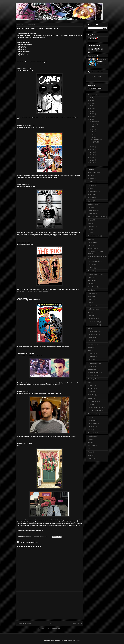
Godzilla (90, 284)
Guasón (90, 290)
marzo (94, 135)
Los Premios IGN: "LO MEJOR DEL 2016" (97, 141)
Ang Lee (90, 176)
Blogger (78, 640)
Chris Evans (91, 207)
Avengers (91, 185)
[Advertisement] (49, 605)
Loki (89, 328)
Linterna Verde (92, 319)
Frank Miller (91, 271)
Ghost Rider (91, 280)
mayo (93, 129)
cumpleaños (92, 226)
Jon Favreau (92, 306)
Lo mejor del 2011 (93, 325)
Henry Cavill (91, 293)
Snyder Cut (91, 388)
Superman (91, 404)
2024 (92, 101)
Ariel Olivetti (91, 182)
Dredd (90, 245)
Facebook (91, 268)
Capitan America (93, 204)
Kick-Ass (90, 312)
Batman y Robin (93, 191)
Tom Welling (92, 427)
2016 (92, 147)
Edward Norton (92, 249)
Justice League (92, 309)
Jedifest (90, 300)
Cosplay (90, 220)
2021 (92, 108)
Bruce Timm (91, 195)
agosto (94, 124)
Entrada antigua (76, 623)
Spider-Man (91, 395)
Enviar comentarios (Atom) (53, 628)
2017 (92, 119)
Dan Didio (91, 230)
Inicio (51, 623)
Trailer (90, 430)
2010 (92, 163)
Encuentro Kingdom (94, 261)
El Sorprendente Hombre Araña (97, 257)
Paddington (91, 357)
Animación (91, 179)
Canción (90, 201)
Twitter (90, 439)
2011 (92, 160)
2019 (92, 114)
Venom (90, 443)
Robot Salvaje (92, 376)
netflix (90, 350)
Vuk (89, 449)
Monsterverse (92, 344)
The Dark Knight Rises (95, 411)
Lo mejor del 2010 (93, 322)
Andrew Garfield (93, 172)
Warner (90, 452)
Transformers (92, 436)
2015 (92, 149)
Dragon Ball (91, 242)
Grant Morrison (92, 287)
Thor (89, 417)
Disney (90, 239)
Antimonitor (102, 59)
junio (93, 127)
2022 (92, 106)
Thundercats (92, 420)
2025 (92, 98)
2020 (92, 111)
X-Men (90, 455)
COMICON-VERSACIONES (96, 217)
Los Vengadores (93, 334)
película (90, 360)
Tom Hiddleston (93, 423)
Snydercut (91, 392)
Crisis (90, 223)
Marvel (90, 341)
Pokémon (91, 366)
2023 (92, 103)
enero (93, 137)
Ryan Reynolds (92, 379)
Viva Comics (92, 446)
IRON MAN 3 (92, 296)
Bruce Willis (91, 198)
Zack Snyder (92, 458)
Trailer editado (92, 433)
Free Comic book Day (94, 274)
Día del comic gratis (94, 236)
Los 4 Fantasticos (93, 331)
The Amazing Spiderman (95, 408)
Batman (90, 188)
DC (89, 233)
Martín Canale (92, 338)
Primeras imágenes (94, 373)
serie (89, 382)
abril (93, 132)
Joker (90, 303)
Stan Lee (91, 398)
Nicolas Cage (92, 354)
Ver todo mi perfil (102, 64)
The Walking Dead (93, 414)
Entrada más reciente (24, 623)
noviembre (95, 121)
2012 (92, 157)
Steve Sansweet (93, 401)
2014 (92, 152)
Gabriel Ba (91, 277)
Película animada (93, 363)
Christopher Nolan (93, 211)
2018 (92, 116)
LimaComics (92, 315)
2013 (92, 155)
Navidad (90, 347)
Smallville (91, 385)
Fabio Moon (91, 265)
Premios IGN (92, 369)
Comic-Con (91, 214)
